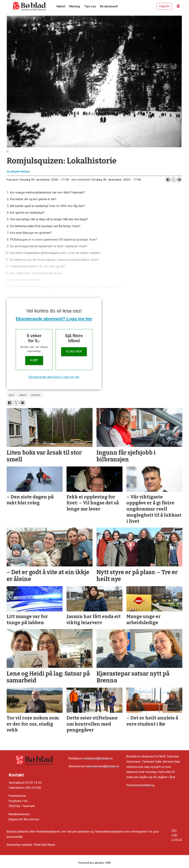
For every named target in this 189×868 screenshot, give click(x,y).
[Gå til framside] (30, 6)
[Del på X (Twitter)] (174, 180)
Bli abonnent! (109, 6)
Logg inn (164, 6)
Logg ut (177, 839)
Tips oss (90, 6)
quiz (11, 395)
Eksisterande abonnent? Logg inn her (54, 319)
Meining (75, 6)
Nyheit (61, 6)
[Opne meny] (178, 6)
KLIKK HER (74, 351)
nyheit (36, 395)
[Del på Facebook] (168, 180)
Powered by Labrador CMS (95, 863)
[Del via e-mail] (179, 180)
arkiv (23, 395)
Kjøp (34, 360)
